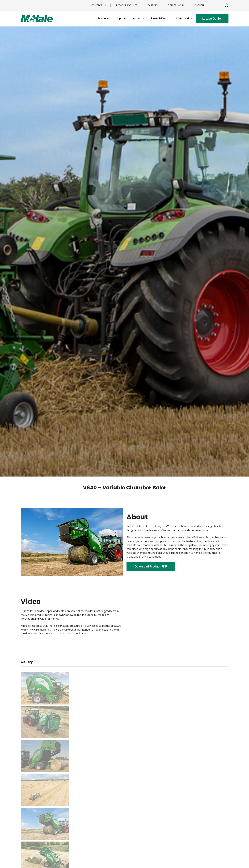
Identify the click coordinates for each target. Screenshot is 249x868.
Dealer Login (176, 5)
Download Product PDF (151, 566)
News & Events (160, 18)
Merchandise (184, 18)
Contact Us (99, 5)
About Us (139, 18)
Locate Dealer (212, 18)
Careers (152, 5)
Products (104, 18)
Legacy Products (127, 5)
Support (121, 18)
